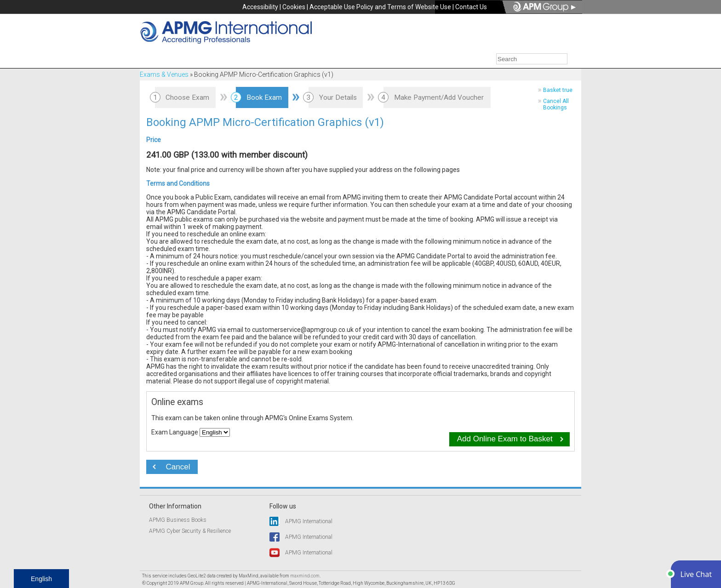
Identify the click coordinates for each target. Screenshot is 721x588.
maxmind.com (305, 576)
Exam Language (175, 432)
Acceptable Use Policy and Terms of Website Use (380, 7)
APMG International (309, 521)
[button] (696, 574)
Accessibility (260, 7)
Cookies (294, 7)
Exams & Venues (164, 74)
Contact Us (471, 7)
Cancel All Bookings (556, 104)
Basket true (558, 90)
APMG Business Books (178, 520)
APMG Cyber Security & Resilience (190, 531)
